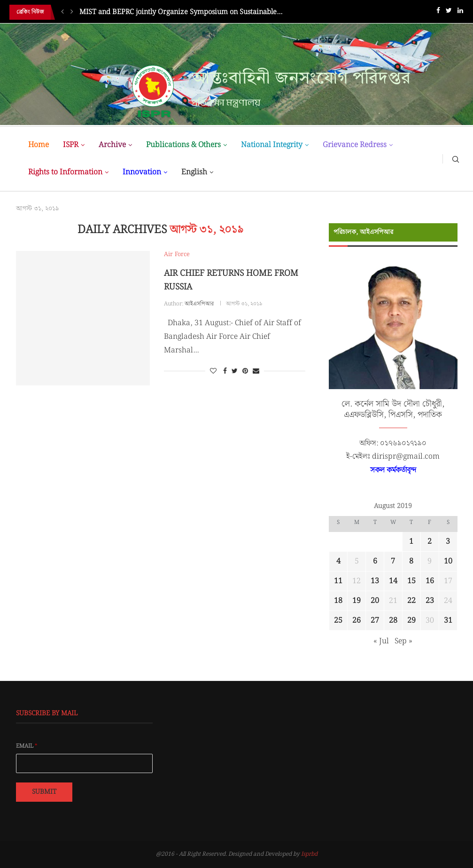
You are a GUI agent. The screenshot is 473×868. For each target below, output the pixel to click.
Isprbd (309, 854)
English (194, 172)
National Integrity (272, 145)
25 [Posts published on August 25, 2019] (338, 621)
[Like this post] (213, 371)
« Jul (381, 641)
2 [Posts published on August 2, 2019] (430, 542)
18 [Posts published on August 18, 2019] (338, 601)
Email (27, 746)
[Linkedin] (460, 12)
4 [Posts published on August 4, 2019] (338, 561)
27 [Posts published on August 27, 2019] (375, 621)
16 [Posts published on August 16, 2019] (430, 581)
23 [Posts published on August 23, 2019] (430, 601)
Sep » (403, 641)
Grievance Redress (355, 145)
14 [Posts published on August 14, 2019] (393, 581)
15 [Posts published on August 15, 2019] (411, 581)
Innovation (142, 172)
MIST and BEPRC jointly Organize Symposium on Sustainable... (181, 12)
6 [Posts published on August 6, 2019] (375, 561)
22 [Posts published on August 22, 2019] (411, 601)
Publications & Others (183, 145)
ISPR (71, 145)
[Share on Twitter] (235, 371)
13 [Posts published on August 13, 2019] (375, 581)
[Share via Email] (256, 371)
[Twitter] (449, 12)
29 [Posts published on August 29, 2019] (411, 621)
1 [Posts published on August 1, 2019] (411, 542)
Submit (44, 792)
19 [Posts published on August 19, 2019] (357, 601)
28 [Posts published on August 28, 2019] (393, 621)
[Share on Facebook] (225, 371)
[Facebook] (438, 12)
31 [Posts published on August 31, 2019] (448, 621)
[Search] (456, 159)
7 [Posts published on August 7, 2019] (393, 561)
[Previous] (62, 12)
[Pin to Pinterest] (245, 371)
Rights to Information (65, 172)
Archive (112, 145)
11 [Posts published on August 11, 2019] (338, 581)
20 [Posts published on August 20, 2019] (375, 601)
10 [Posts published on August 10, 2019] (448, 561)
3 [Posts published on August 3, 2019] (448, 542)
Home (39, 145)
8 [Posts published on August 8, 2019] (411, 561)
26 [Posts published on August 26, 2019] (357, 621)
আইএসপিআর (199, 304)
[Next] (72, 12)
